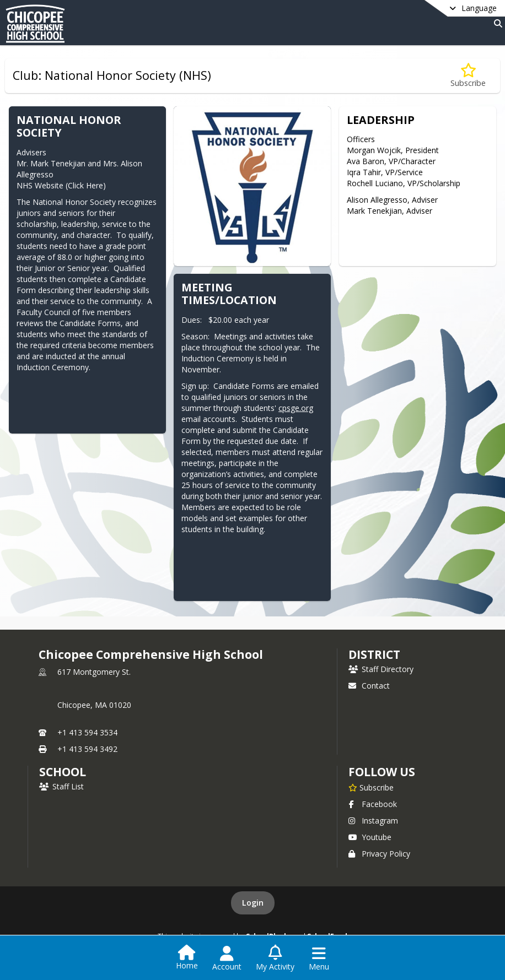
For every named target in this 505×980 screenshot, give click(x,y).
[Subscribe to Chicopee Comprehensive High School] (371, 787)
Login (253, 903)
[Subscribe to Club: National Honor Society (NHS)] (468, 76)
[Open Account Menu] (227, 959)
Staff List (61, 786)
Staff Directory (381, 669)
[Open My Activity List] (275, 959)
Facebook (373, 804)
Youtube (370, 837)
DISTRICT (374, 654)
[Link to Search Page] (496, 23)
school (63, 772)
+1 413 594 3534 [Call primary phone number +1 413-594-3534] (87, 732)
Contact (369, 686)
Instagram (373, 821)
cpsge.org (296, 408)
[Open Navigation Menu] (319, 959)
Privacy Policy (379, 854)
